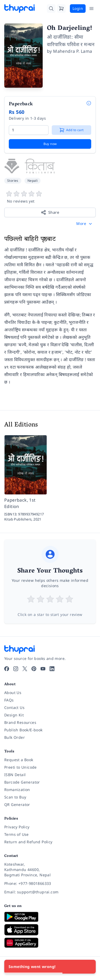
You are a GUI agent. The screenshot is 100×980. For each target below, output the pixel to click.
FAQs (9, 700)
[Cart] (61, 9)
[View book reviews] (50, 197)
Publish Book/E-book (23, 730)
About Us (13, 693)
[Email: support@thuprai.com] (50, 892)
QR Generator (17, 804)
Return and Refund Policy (28, 842)
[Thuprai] (19, 9)
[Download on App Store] (50, 930)
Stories (13, 181)
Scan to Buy (15, 797)
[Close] (89, 967)
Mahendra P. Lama (73, 51)
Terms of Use (17, 834)
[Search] (51, 9)
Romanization (17, 790)
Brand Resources (20, 722)
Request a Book (19, 760)
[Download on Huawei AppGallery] (50, 943)
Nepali (33, 181)
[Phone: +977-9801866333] (50, 884)
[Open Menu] (91, 9)
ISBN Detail (15, 775)
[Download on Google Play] (50, 917)
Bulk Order (15, 737)
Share (50, 212)
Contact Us (14, 707)
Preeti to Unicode (21, 767)
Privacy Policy (17, 827)
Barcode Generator (22, 782)
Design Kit (14, 715)
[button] (85, 224)
